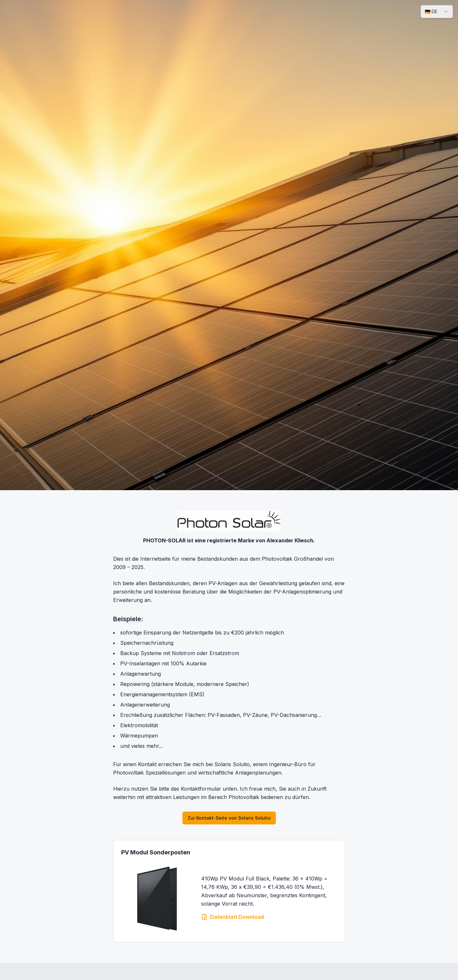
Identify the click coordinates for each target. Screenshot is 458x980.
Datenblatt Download (233, 917)
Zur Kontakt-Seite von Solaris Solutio (229, 818)
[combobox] (437, 12)
